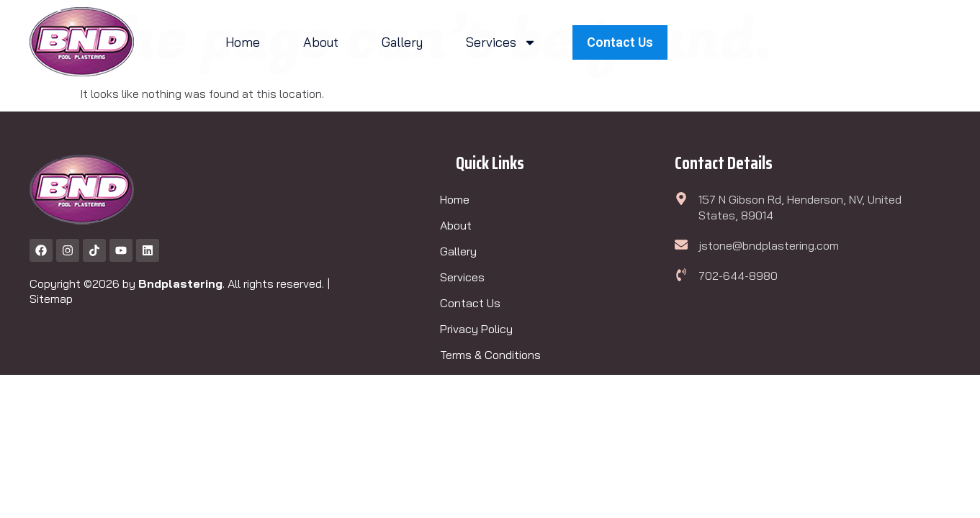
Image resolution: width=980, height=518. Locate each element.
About (321, 42)
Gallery (402, 42)
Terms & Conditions (490, 355)
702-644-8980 (738, 276)
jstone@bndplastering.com (769, 245)
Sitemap (51, 299)
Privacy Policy (476, 329)
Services (501, 42)
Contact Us (470, 303)
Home (243, 42)
